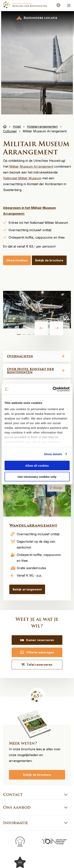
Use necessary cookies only (37, 476)
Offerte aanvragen (37, 652)
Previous (41, 328)
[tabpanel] (36, 310)
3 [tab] (29, 336)
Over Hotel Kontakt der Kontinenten (30, 371)
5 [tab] (40, 336)
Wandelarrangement (33, 525)
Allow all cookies (37, 466)
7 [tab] (50, 336)
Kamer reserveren (37, 640)
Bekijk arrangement (27, 589)
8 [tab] (56, 336)
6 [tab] (45, 336)
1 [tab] (19, 336)
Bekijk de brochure (49, 260)
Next (57, 328)
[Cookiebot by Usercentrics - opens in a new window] (53, 389)
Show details (53, 454)
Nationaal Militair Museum (22, 178)
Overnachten (20, 356)
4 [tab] (35, 336)
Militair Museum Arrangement (31, 166)
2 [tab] (24, 336)
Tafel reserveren (37, 665)
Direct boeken (17, 260)
